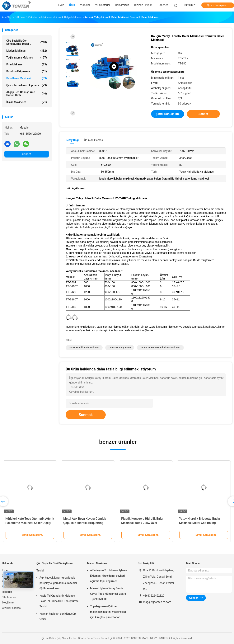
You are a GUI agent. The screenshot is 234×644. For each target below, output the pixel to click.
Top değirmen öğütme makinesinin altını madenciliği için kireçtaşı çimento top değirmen (108, 612)
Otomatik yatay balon (120, 348)
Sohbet (27, 154)
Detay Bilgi (72, 140)
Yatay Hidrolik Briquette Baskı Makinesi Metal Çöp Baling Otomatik (199, 523)
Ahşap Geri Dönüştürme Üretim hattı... (27, 94)
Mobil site (8, 603)
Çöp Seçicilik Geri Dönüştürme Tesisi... (27, 42)
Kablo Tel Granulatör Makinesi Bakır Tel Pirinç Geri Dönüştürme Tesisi (59, 601)
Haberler (7, 592)
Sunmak (86, 415)
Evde (5, 570)
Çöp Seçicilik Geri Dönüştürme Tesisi (55, 567)
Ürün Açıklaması (94, 140)
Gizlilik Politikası (12, 608)
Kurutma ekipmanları (27, 71)
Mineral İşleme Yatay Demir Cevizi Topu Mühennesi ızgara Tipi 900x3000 (108, 594)
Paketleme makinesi (27, 78)
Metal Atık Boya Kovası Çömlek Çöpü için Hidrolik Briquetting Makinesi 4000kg (85, 523)
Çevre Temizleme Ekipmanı (27, 85)
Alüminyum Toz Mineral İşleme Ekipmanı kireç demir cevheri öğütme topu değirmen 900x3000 (109, 576)
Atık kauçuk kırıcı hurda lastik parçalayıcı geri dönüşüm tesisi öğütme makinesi (58, 583)
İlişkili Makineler (27, 102)
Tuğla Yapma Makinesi (27, 58)
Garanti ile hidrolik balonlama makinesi (160, 348)
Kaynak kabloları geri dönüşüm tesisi (58, 616)
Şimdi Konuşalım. (218, 5)
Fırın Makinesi (27, 64)
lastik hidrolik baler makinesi (84, 348)
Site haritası (9, 597)
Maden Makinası (27, 51)
